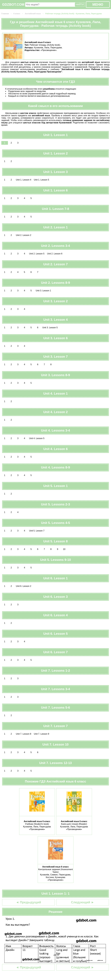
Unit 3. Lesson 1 (43, 291)
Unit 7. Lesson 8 (24, 734)
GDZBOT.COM (13, 4)
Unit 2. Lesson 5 (37, 254)
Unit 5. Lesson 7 (37, 531)
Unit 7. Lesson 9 (42, 734)
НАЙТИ (80, 4)
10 (64, 549)
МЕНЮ (98, 4)
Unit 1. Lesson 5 (42, 180)
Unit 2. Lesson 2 (24, 235)
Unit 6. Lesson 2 (24, 586)
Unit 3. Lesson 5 (50, 328)
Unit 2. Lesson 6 (55, 254)
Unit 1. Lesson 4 (24, 180)
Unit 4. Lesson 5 (37, 438)
